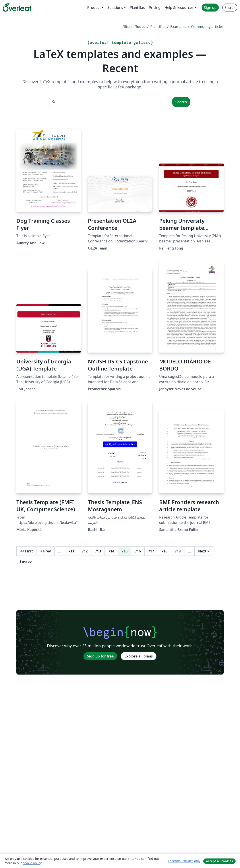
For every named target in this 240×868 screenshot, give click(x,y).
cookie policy (32, 863)
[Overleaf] (17, 8)
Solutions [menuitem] (115, 8)
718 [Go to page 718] (164, 551)
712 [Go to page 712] (85, 551)
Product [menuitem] (94, 8)
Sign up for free (100, 656)
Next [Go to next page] (204, 551)
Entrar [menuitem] (230, 8)
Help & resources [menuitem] (179, 8)
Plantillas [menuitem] (137, 8)
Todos (140, 27)
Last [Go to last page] (26, 562)
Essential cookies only (184, 861)
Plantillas (158, 27)
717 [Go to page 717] (151, 551)
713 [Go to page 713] (98, 551)
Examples (178, 27)
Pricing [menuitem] (155, 8)
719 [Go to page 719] (178, 551)
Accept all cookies (219, 861)
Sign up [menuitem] (210, 8)
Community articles (207, 27)
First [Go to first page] (27, 551)
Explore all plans (139, 656)
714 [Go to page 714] (111, 551)
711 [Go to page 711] (71, 551)
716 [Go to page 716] (138, 551)
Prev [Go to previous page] (46, 551)
